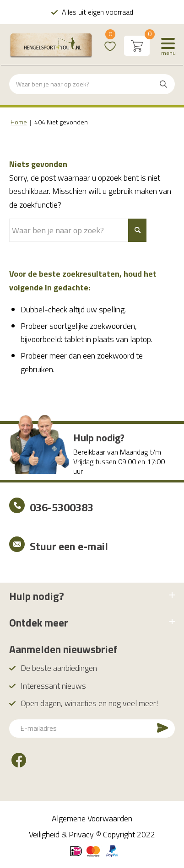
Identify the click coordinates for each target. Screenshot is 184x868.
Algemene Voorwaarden (92, 818)
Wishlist (110, 40)
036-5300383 (62, 507)
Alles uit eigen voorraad (97, 12)
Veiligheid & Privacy (61, 834)
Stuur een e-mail (69, 546)
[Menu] (168, 46)
